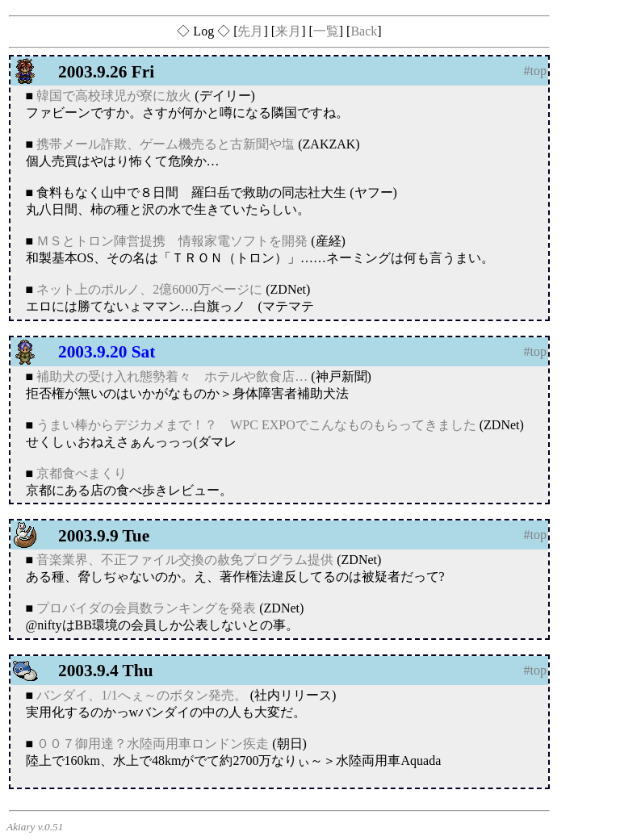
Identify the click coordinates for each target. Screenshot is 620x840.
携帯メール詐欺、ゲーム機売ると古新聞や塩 (165, 144)
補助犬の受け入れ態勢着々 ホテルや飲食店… (172, 376)
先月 (250, 31)
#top (535, 71)
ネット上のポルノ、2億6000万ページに (149, 289)
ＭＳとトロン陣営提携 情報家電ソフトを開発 (172, 241)
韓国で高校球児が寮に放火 (114, 96)
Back (364, 31)
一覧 (326, 31)
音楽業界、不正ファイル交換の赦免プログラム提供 (185, 560)
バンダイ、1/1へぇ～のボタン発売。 (141, 695)
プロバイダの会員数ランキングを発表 (146, 608)
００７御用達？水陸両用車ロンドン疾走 (153, 744)
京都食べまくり (82, 473)
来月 (288, 31)
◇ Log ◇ (203, 31)
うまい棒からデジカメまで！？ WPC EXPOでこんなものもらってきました (256, 425)
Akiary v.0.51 (35, 827)
